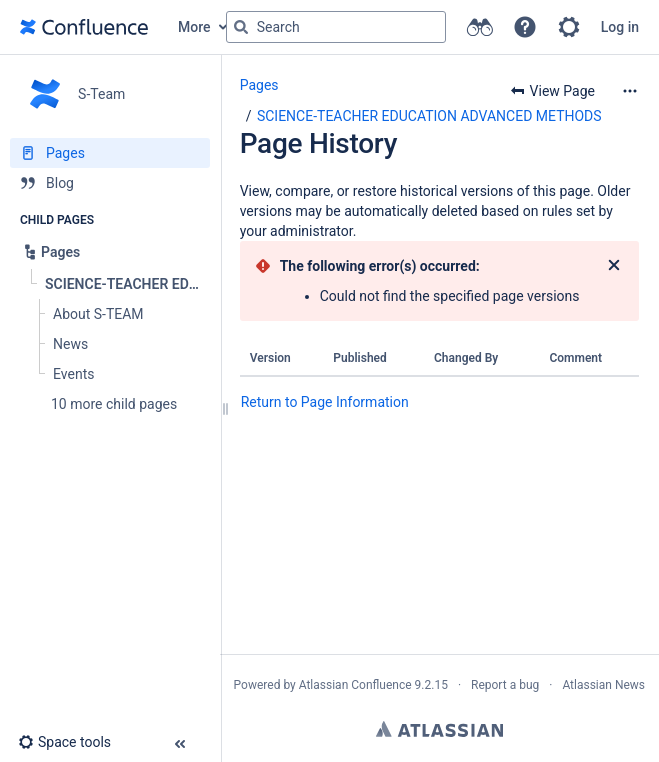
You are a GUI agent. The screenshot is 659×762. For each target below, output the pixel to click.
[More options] (630, 91)
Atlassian (439, 729)
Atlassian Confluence (355, 685)
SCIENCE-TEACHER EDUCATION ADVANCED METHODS (429, 116)
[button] (525, 27)
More (194, 27)
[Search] (241, 27)
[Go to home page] (84, 27)
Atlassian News (603, 685)
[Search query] (336, 27)
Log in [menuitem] (620, 27)
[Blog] (110, 183)
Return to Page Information (325, 402)
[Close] (614, 266)
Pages (259, 85)
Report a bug (505, 685)
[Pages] (110, 153)
